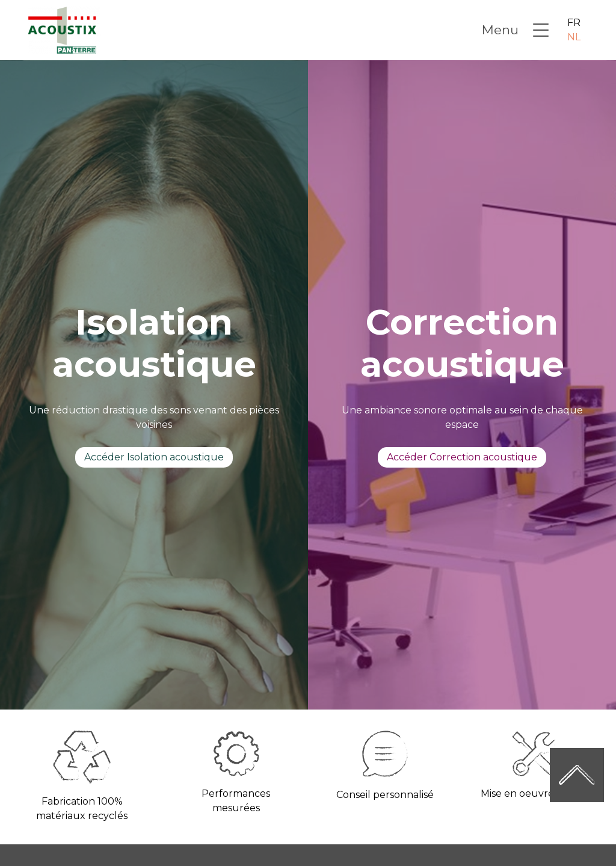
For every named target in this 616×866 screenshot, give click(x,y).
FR (574, 23)
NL (574, 37)
